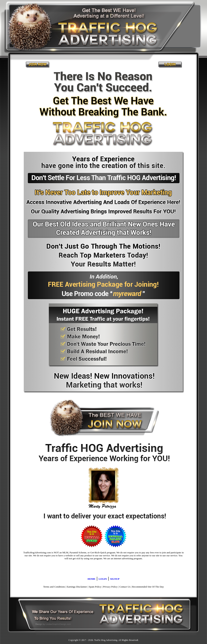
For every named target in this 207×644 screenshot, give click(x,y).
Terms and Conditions (54, 587)
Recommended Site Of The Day (148, 587)
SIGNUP (115, 579)
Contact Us (125, 587)
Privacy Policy (110, 587)
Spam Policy (95, 587)
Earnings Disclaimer (77, 587)
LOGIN (103, 579)
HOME (92, 579)
